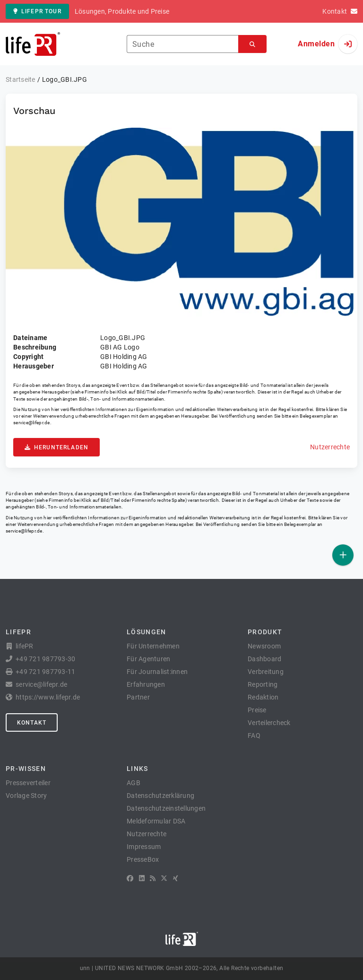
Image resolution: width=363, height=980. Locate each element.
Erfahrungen (146, 684)
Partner (138, 697)
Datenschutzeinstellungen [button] (166, 808)
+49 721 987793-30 (45, 659)
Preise (257, 710)
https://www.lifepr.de (48, 697)
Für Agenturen (148, 659)
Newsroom (264, 646)
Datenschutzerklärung (160, 796)
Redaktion (263, 697)
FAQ (254, 735)
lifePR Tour (37, 11)
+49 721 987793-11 (45, 672)
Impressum (144, 847)
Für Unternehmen (153, 646)
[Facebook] (130, 878)
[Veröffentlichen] (343, 555)
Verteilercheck (269, 723)
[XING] (176, 878)
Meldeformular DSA (156, 821)
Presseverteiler (28, 783)
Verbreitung (266, 672)
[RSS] (153, 878)
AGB (134, 783)
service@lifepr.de (32, 423)
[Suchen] (252, 44)
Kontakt (32, 723)
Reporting (263, 684)
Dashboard (264, 659)
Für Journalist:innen (157, 672)
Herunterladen (56, 447)
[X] (164, 878)
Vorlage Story (26, 796)
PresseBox (143, 859)
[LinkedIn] (142, 878)
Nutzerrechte (330, 447)
